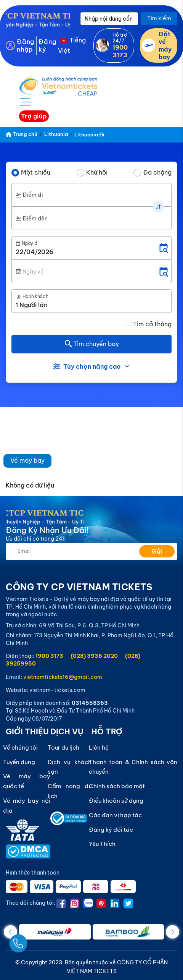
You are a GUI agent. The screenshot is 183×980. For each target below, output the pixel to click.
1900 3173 (49, 656)
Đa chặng (157, 172)
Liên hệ (99, 748)
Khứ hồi (97, 172)
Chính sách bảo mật (117, 786)
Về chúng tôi (20, 748)
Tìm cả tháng (152, 324)
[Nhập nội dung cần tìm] (109, 19)
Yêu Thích (102, 844)
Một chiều (36, 172)
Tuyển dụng (19, 762)
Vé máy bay (27, 460)
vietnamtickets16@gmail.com (63, 677)
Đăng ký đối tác (111, 830)
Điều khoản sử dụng (116, 801)
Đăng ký (47, 45)
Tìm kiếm (159, 18)
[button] (173, 932)
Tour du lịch (63, 748)
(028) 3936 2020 (94, 656)
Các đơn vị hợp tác (115, 815)
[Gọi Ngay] (36, 940)
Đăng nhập (26, 45)
